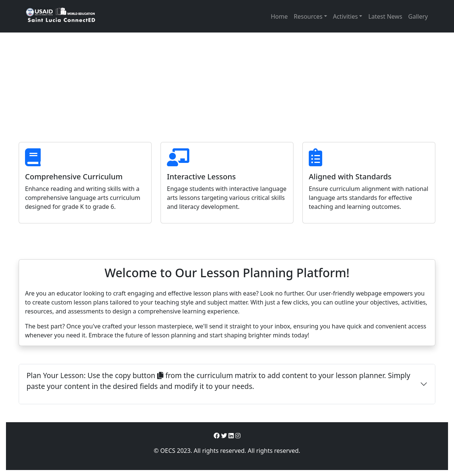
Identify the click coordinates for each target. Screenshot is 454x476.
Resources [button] (308, 16)
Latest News (385, 16)
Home (279, 16)
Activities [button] (346, 16)
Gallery (418, 16)
